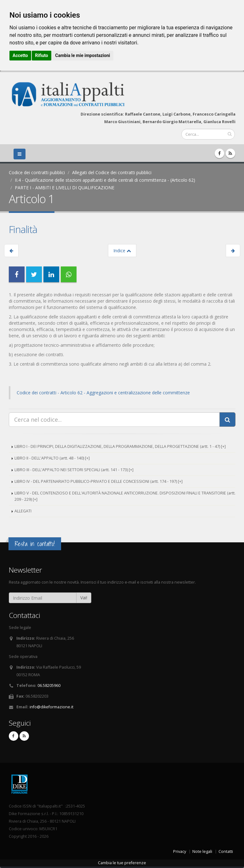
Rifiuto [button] (42, 55)
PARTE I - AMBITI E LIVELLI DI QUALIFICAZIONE (65, 188)
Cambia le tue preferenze (122, 863)
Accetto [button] (20, 55)
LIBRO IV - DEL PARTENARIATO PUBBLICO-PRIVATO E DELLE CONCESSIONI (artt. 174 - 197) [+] (99, 481)
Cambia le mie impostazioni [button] (82, 55)
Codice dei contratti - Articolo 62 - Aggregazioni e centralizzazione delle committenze (103, 393)
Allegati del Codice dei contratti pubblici (112, 172)
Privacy (180, 851)
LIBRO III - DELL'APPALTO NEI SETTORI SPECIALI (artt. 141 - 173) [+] (74, 470)
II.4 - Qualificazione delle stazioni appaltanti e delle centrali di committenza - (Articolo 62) (105, 180)
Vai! (84, 598)
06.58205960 (49, 685)
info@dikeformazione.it (51, 707)
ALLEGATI (23, 511)
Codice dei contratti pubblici (37, 172)
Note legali (202, 851)
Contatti (226, 851)
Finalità (23, 229)
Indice (122, 251)
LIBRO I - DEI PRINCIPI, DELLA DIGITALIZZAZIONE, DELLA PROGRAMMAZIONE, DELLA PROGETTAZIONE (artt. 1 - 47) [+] (120, 446)
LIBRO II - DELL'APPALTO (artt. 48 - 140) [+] (52, 458)
